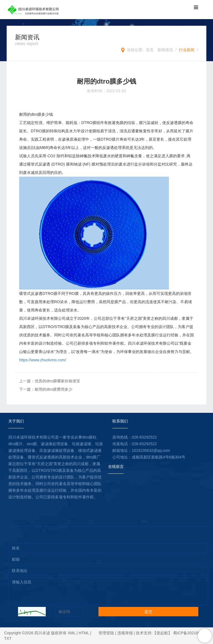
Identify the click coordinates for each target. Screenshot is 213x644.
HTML (84, 633)
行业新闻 (187, 50)
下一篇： (46, 389)
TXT (8, 638)
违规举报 (125, 633)
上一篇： (50, 381)
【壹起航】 (162, 633)
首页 (150, 50)
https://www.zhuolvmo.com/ (43, 360)
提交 (148, 612)
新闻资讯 (165, 50)
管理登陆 (106, 633)
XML (72, 633)
